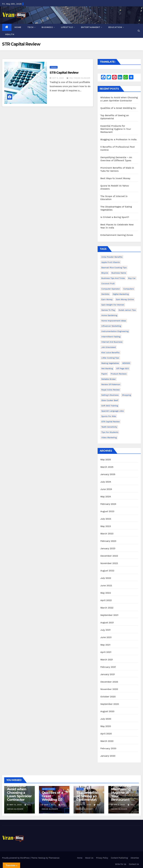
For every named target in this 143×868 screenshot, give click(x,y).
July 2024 (106, 482)
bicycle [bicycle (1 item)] (105, 273)
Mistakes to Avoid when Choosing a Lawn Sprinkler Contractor (19, 793)
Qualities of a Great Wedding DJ (118, 108)
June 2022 (106, 585)
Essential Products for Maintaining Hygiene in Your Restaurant (116, 129)
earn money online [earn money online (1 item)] (125, 299)
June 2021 (106, 637)
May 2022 (106, 593)
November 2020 (109, 689)
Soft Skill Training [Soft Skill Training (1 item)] (110, 406)
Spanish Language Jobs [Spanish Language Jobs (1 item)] (113, 411)
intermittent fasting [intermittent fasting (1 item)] (111, 337)
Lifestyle (68, 27)
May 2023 (106, 526)
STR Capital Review (64, 73)
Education (116, 27)
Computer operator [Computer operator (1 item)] (111, 289)
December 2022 (109, 556)
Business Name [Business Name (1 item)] (119, 273)
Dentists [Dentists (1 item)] (105, 294)
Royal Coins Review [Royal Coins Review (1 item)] (111, 390)
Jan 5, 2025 (119, 805)
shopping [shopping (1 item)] (126, 395)
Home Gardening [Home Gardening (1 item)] (109, 315)
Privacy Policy (102, 858)
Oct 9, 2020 (58, 78)
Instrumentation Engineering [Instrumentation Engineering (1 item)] (115, 331)
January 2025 (108, 474)
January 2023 (108, 548)
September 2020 (110, 704)
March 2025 (107, 467)
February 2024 (108, 504)
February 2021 (108, 667)
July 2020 (106, 719)
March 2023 (107, 534)
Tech (31, 27)
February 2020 (108, 748)
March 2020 (107, 741)
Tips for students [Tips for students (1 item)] (110, 432)
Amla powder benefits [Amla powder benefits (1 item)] (112, 257)
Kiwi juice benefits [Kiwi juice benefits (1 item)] (110, 353)
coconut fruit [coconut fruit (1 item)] (108, 283)
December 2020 (109, 682)
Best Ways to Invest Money (115, 178)
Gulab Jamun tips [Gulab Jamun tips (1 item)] (127, 310)
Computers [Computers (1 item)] (129, 289)
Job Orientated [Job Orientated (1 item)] (109, 347)
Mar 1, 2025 (50, 805)
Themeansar (54, 858)
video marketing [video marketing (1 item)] (109, 437)
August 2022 (107, 571)
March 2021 (107, 660)
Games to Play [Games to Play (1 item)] (108, 310)
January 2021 (108, 674)
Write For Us (121, 864)
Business (48, 27)
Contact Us (134, 864)
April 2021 (106, 652)
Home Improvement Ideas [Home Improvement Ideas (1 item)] (114, 321)
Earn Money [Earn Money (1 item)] (107, 299)
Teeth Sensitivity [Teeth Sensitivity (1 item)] (109, 427)
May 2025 (106, 460)
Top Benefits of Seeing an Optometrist (87, 796)
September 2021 (109, 615)
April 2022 (106, 600)
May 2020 (106, 726)
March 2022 (107, 608)
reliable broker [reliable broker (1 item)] (109, 379)
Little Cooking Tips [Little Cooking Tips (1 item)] (110, 358)
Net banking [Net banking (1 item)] (107, 368)
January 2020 (108, 756)
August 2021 (107, 622)
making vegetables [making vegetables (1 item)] (110, 363)
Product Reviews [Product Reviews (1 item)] (119, 374)
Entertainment (92, 27)
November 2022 (109, 563)
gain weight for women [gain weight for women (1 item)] (113, 305)
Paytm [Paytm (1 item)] (104, 374)
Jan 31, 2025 (85, 805)
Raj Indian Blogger (78, 78)
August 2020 (107, 711)
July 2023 (106, 519)
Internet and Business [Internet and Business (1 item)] (112, 342)
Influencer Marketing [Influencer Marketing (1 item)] (111, 326)
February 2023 (108, 541)
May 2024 (106, 497)
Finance (54, 67)
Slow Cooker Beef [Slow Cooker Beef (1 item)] (110, 400)
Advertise (135, 858)
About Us (89, 858)
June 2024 (106, 489)
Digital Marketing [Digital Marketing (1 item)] (121, 294)
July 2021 (106, 630)
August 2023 (107, 511)
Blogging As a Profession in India (118, 139)
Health (10, 34)
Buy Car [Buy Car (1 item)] (132, 278)
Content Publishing (119, 858)
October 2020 (108, 697)
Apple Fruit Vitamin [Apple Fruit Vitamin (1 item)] (111, 262)
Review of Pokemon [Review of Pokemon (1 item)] (111, 384)
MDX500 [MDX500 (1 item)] (126, 363)
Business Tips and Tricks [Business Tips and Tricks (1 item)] (113, 278)
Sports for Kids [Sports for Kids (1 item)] (109, 416)
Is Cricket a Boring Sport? (115, 217)
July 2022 (106, 578)
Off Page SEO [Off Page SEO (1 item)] (123, 368)
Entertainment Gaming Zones (117, 235)
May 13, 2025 (16, 805)
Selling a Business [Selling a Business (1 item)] (110, 395)
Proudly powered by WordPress (16, 858)
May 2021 (105, 645)
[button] (139, 31)
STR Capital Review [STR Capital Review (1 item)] (111, 422)
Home (18, 27)
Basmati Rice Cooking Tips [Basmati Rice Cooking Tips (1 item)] (114, 268)
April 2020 (106, 734)
